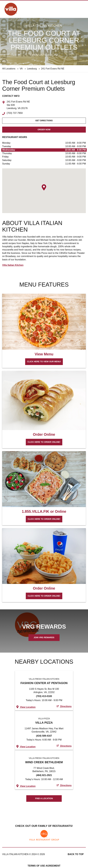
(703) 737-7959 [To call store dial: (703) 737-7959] (15, 113)
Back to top (76, 854)
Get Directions (44, 121)
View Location (26, 707)
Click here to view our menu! (44, 362)
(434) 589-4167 (44, 736)
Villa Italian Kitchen (13, 265)
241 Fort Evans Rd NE (53, 69)
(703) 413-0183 (44, 696)
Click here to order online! (44, 442)
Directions (64, 706)
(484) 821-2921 (44, 775)
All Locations (9, 69)
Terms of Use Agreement (44, 866)
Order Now (44, 130)
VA (21, 69)
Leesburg (32, 69)
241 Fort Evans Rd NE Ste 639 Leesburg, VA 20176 (18, 105)
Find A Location (44, 798)
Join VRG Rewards (44, 637)
